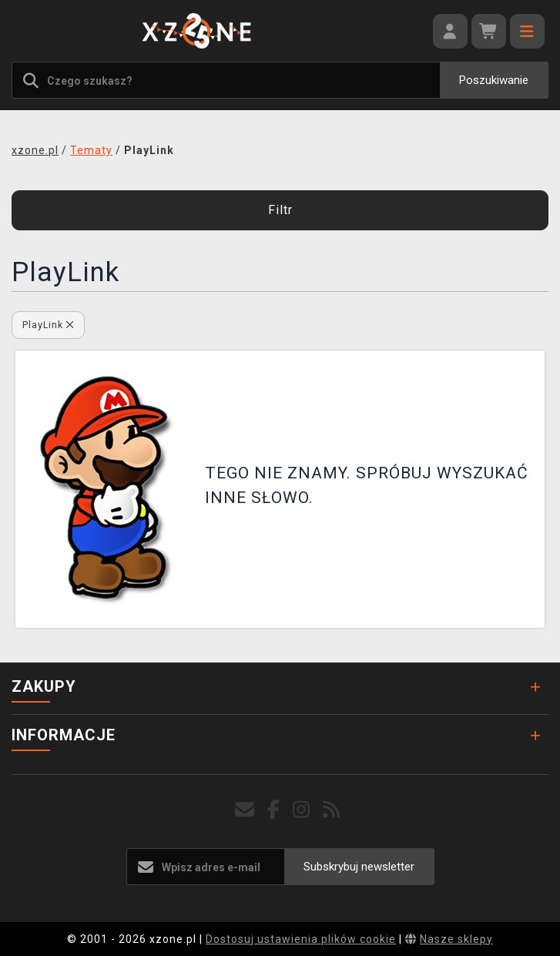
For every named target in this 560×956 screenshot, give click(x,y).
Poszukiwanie (494, 80)
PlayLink (48, 325)
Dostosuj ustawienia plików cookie (301, 939)
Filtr (280, 210)
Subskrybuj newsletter (359, 867)
